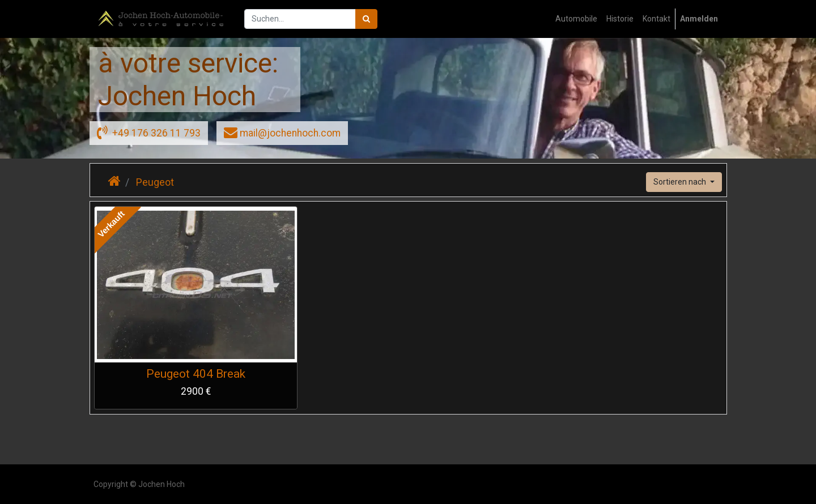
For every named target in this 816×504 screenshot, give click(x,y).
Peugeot (155, 182)
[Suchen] (366, 19)
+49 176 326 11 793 (149, 132)
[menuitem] (576, 19)
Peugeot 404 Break (196, 374)
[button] (684, 182)
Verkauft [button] (111, 224)
